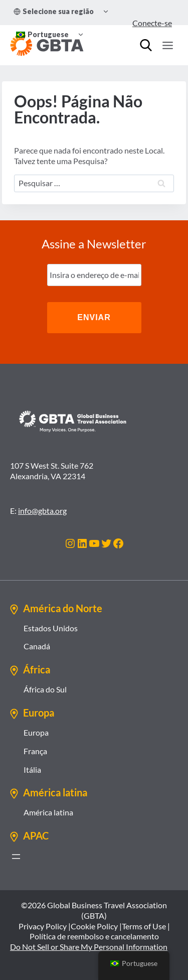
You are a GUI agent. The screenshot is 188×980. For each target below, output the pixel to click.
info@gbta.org (42, 511)
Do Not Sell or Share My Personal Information (89, 947)
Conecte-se (152, 23)
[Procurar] (146, 45)
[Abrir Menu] (167, 45)
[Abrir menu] (16, 857)
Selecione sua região (54, 11)
